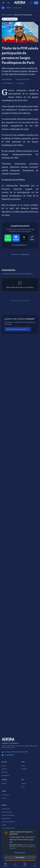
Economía (4, 772)
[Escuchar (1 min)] (5, 865)
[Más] (35, 865)
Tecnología (24, 769)
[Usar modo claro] (31, 3)
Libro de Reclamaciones (8, 828)
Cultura (23, 766)
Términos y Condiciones (8, 822)
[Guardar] (25, 865)
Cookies (4, 825)
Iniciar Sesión (5, 795)
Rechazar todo (20, 853)
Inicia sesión (11, 287)
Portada (24, 783)
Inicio (4, 15)
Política (4, 766)
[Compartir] (15, 865)
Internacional (5, 775)
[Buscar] (9, 3)
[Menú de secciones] (3, 3)
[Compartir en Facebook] (16, 238)
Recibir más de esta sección (18, 329)
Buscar (23, 787)
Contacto (4, 798)
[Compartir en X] (24, 238)
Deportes (4, 769)
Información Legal (7, 812)
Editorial (4, 783)
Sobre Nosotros (6, 809)
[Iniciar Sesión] (36, 3)
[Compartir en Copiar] (32, 238)
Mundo (9, 8)
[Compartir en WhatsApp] (8, 238)
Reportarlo (25, 254)
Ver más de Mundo (20, 245)
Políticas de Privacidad (8, 815)
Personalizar (20, 857)
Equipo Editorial (6, 818)
